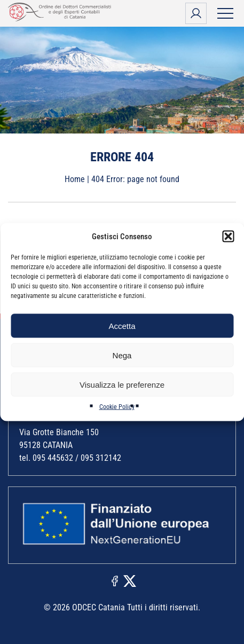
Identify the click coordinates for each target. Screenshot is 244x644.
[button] (228, 237)
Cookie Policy (117, 407)
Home (75, 179)
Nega (122, 355)
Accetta (122, 325)
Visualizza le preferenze (122, 384)
